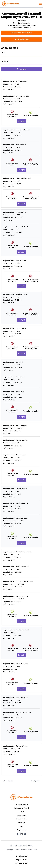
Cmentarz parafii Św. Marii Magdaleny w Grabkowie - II (21, 15)
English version (21, 860)
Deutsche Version (21, 863)
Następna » (36, 781)
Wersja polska (22, 856)
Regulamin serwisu (21, 804)
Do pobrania (22, 830)
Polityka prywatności (22, 808)
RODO (22, 812)
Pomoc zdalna (22, 819)
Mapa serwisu (21, 815)
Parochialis (22, 823)
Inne (22, 826)
